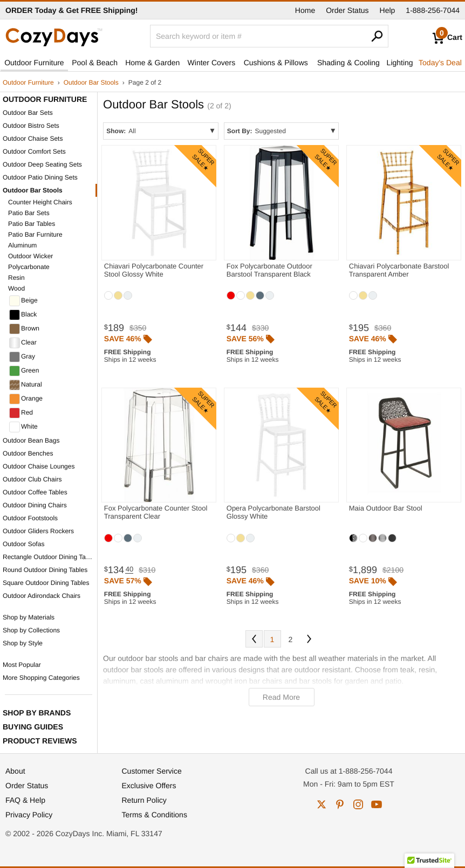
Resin (16, 278)
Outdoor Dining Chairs (35, 505)
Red (21, 413)
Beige (23, 301)
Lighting (400, 63)
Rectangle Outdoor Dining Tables (50, 557)
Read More (281, 697)
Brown (24, 329)
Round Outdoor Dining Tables (45, 570)
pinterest (340, 804)
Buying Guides (33, 727)
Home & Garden (152, 63)
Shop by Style (23, 643)
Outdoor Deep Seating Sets (42, 164)
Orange (26, 399)
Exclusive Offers (149, 786)
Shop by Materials (29, 617)
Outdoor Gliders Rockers (38, 531)
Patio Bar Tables (32, 224)
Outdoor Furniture (34, 63)
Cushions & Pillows (276, 63)
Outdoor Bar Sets (28, 113)
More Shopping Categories (41, 678)
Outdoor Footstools (30, 518)
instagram (358, 804)
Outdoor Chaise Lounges (39, 466)
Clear (23, 343)
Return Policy (144, 800)
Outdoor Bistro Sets (31, 126)
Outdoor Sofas (23, 544)
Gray (22, 357)
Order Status (347, 10)
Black (23, 315)
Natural (26, 385)
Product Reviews (40, 741)
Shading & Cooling (348, 63)
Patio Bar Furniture (35, 235)
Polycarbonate (29, 267)
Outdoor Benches (28, 453)
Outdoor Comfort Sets (34, 151)
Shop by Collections (31, 630)
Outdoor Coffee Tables (35, 492)
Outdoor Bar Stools (91, 82)
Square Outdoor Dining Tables (46, 583)
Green (24, 371)
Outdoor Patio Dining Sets (40, 177)
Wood (16, 288)
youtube (377, 804)
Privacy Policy (29, 815)
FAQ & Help (25, 800)
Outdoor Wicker (30, 256)
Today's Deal (440, 63)
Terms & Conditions (155, 815)
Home (305, 10)
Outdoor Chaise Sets (33, 139)
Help (388, 10)
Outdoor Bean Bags (31, 440)
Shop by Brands (37, 713)
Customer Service (152, 771)
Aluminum (22, 245)
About (15, 771)
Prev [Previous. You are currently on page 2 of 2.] (254, 639)
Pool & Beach (95, 63)
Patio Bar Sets (29, 213)
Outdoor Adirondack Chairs (42, 596)
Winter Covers (212, 63)
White (23, 427)
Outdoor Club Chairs (32, 479)
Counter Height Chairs (40, 202)
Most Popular (22, 665)
